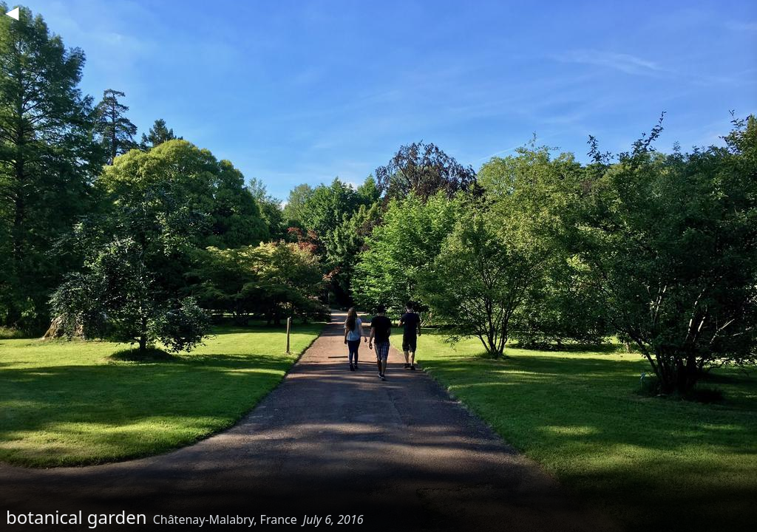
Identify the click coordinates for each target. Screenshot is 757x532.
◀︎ (12, 12)
